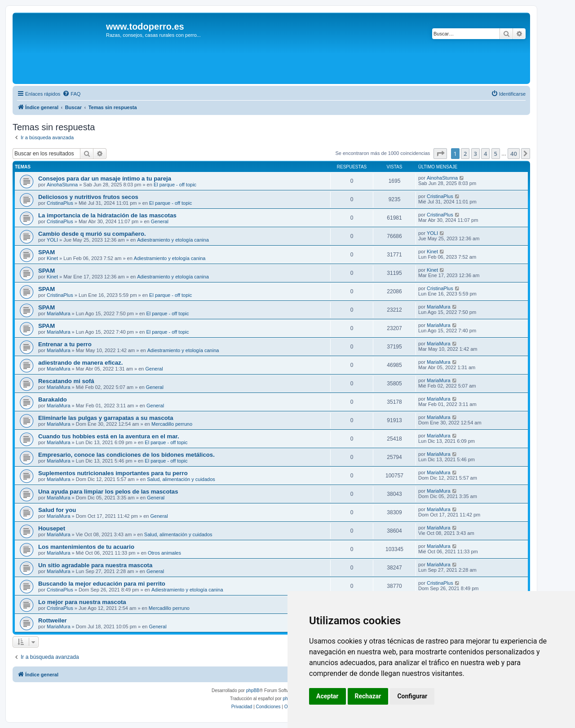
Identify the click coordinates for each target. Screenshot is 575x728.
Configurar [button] (412, 696)
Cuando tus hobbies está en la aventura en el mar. (109, 436)
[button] (440, 154)
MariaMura (59, 313)
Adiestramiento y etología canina (173, 240)
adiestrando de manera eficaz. (80, 363)
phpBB (253, 690)
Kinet (52, 258)
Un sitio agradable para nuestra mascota (95, 565)
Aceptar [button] (327, 696)
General (160, 221)
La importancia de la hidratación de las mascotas (107, 215)
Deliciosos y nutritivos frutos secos (88, 197)
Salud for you (57, 510)
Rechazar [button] (368, 696)
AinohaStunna (62, 185)
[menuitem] (71, 94)
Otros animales (164, 553)
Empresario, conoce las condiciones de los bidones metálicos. (126, 455)
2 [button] (465, 154)
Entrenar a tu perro (65, 344)
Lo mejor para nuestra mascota (82, 602)
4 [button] (485, 154)
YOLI (52, 240)
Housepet (52, 528)
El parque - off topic (175, 185)
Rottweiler (53, 620)
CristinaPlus (60, 203)
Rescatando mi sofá (66, 381)
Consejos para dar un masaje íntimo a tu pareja (105, 179)
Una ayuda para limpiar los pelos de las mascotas (108, 492)
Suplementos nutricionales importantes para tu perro (113, 473)
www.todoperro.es (145, 26)
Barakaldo (53, 399)
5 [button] (496, 154)
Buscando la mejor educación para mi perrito (102, 584)
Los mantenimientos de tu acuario (86, 547)
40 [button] (514, 154)
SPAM (46, 252)
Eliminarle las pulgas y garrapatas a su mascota (106, 418)
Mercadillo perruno (172, 424)
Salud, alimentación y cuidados (181, 479)
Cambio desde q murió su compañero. (92, 234)
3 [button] (475, 154)
